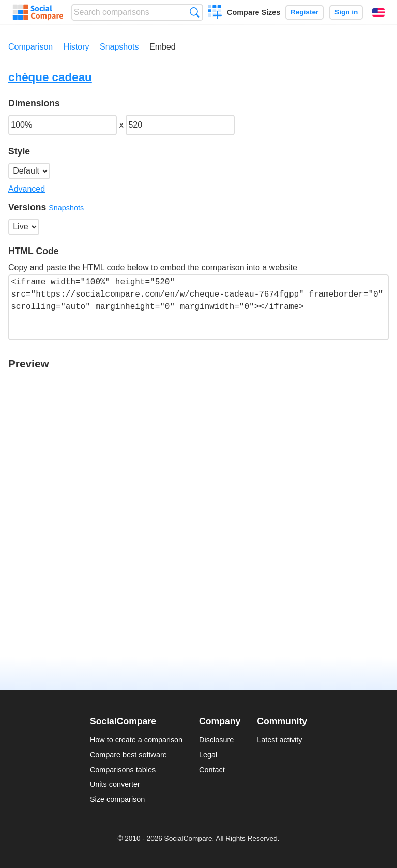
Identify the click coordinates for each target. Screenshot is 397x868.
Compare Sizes (254, 12)
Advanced (27, 189)
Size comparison (117, 799)
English (378, 12)
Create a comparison (215, 13)
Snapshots (119, 47)
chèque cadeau (50, 77)
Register (304, 12)
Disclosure (216, 740)
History (77, 47)
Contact (212, 770)
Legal (208, 755)
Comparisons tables (123, 770)
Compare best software (128, 755)
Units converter (115, 784)
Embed (163, 47)
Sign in (346, 12)
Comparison (30, 47)
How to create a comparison (136, 740)
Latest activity (279, 740)
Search (195, 12)
